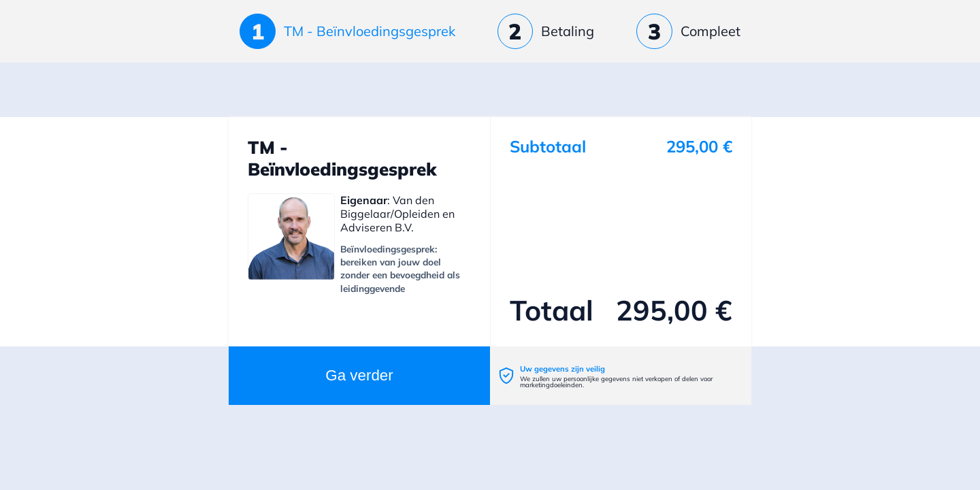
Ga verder (359, 375)
